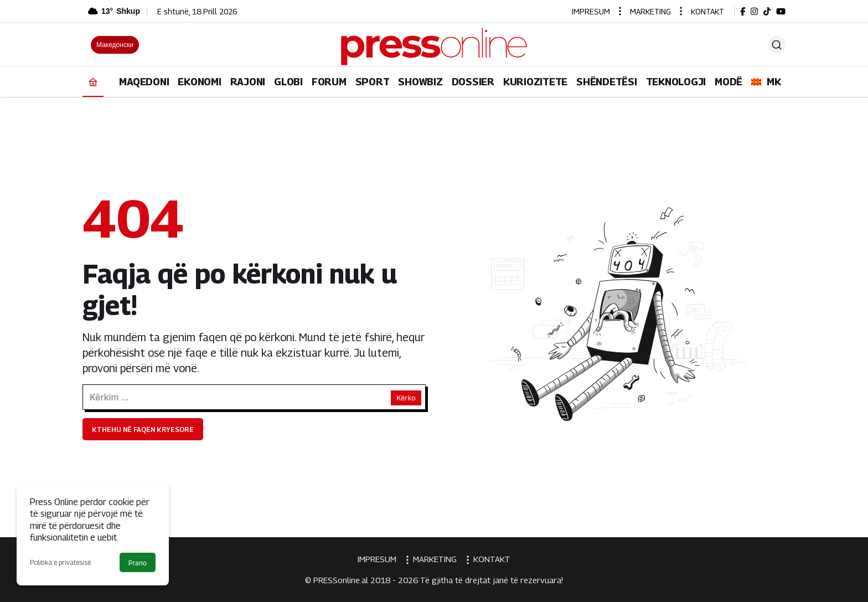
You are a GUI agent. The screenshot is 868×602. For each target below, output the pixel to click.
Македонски (115, 45)
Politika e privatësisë (60, 562)
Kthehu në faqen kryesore (143, 429)
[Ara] (777, 45)
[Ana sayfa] (93, 82)
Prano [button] (138, 563)
